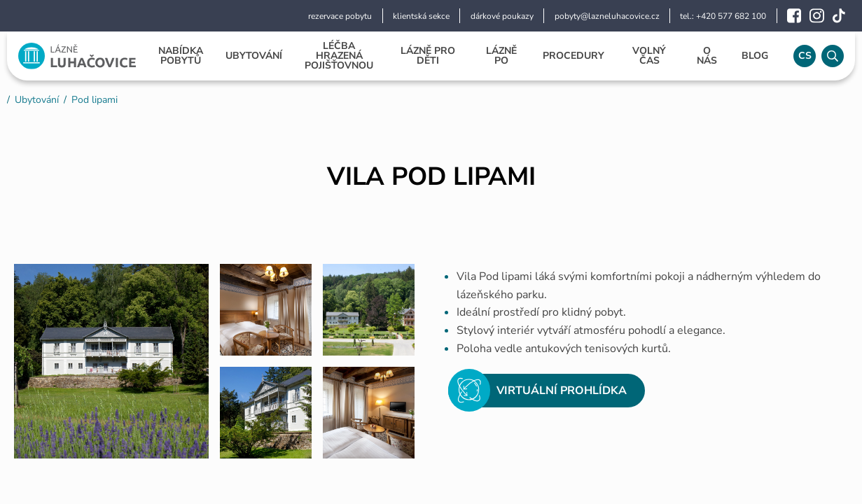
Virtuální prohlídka (537, 391)
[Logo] (77, 56)
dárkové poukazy (502, 16)
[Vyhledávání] (833, 56)
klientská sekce (421, 16)
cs (805, 56)
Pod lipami (95, 100)
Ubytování (37, 100)
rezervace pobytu (340, 16)
